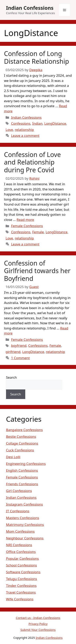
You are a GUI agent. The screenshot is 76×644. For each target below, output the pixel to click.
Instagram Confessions (24, 504)
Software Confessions (23, 572)
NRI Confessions (19, 545)
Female (38, 232)
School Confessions (21, 565)
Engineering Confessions (26, 464)
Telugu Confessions (22, 579)
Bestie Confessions (21, 437)
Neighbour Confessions (25, 538)
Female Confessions (27, 226)
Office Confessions (21, 552)
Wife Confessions (20, 599)
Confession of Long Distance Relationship (36, 57)
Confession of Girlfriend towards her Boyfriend (37, 271)
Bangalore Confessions (24, 430)
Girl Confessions (19, 491)
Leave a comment (25, 136)
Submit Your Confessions (38, 630)
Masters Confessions (23, 518)
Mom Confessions (20, 531)
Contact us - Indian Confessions (38, 618)
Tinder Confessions (21, 586)
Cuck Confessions (20, 450)
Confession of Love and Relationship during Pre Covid (32, 162)
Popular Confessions (22, 558)
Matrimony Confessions (25, 525)
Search (11, 377)
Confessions (21, 123)
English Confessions (22, 470)
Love (9, 130)
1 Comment (20, 358)
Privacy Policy (38, 624)
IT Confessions (18, 511)
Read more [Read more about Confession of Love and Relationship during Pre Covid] (25, 220)
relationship (24, 130)
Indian (37, 123)
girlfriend (13, 352)
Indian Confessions (30, 8)
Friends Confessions (22, 484)
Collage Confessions (22, 443)
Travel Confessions (21, 592)
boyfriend (19, 346)
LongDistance (55, 123)
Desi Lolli (13, 457)
